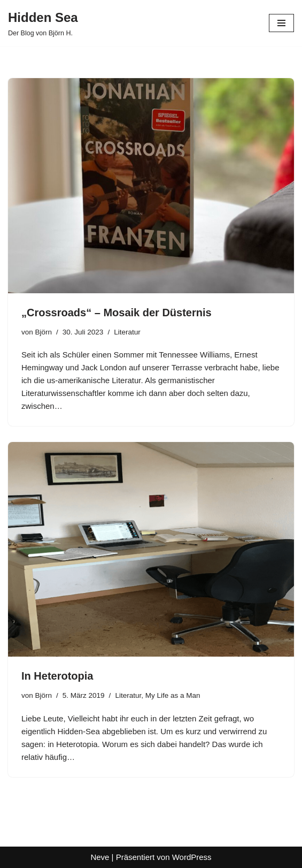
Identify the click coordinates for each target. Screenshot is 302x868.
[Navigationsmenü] (281, 23)
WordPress (192, 857)
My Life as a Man (173, 695)
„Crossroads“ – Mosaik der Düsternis (117, 313)
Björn (44, 332)
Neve (100, 857)
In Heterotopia (57, 676)
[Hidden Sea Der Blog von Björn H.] (43, 23)
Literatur (127, 332)
